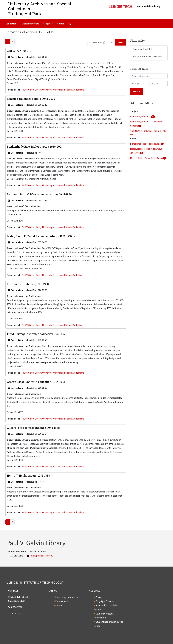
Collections (11, 24)
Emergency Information (67, 597)
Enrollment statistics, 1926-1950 (28, 284)
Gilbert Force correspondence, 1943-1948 (34, 428)
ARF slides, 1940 (18, 51)
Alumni (59, 605)
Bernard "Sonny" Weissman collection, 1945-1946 (40, 194)
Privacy (99, 597)
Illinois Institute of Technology (145, 144)
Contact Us (15, 614)
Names (61, 24)
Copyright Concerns (105, 601)
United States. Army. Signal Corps (147, 158)
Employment (62, 601)
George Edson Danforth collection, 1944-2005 (37, 382)
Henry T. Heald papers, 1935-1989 (29, 475)
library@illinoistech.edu (42, 556)
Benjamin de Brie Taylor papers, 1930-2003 (35, 146)
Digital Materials (30, 24)
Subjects (48, 24)
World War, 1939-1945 (141, 117)
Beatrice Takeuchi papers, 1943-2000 (31, 99)
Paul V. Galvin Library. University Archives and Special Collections (53, 90)
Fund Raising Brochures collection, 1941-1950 (37, 334)
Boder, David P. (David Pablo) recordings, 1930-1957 (40, 236)
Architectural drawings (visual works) (148, 131)
